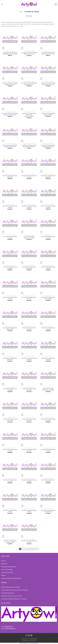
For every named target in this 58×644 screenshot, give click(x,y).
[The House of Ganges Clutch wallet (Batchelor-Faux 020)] (48, 39)
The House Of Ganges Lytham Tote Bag (29, 298)
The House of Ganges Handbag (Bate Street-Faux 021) (29, 53)
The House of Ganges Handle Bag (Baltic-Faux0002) (48, 146)
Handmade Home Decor (8, 593)
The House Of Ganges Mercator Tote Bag (29, 176)
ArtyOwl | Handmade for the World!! (11, 587)
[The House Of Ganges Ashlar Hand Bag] (29, 375)
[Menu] (2, 5)
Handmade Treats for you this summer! (12, 596)
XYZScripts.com (35, 643)
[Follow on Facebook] (27, 635)
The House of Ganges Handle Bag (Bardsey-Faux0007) (29, 146)
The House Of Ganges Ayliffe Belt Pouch (10, 359)
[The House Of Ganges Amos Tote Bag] (10, 467)
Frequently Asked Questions (9, 567)
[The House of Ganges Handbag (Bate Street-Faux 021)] (29, 39)
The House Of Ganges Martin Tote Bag (10, 237)
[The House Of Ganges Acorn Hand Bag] (10, 375)
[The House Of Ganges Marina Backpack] (10, 254)
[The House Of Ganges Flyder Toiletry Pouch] (10, 315)
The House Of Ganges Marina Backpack (10, 268)
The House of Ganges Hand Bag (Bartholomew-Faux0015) (10, 114)
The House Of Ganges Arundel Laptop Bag (10, 420)
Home (21, 12)
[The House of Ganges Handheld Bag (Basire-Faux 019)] (10, 70)
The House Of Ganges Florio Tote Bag (29, 329)
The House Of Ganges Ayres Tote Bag (48, 329)
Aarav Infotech (32, 641)
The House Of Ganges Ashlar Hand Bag (29, 389)
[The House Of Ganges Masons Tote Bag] (48, 193)
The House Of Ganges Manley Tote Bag (10, 298)
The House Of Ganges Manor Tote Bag (48, 268)
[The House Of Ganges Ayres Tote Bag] (48, 315)
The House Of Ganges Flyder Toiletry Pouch (10, 329)
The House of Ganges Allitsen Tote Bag (10, 511)
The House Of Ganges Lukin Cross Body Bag (48, 298)
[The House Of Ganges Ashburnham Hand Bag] (48, 375)
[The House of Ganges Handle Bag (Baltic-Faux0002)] (48, 132)
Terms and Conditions (7, 570)
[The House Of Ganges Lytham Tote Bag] (29, 284)
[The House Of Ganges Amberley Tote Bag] (29, 467)
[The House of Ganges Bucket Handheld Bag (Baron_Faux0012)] (29, 100)
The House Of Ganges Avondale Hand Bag (29, 359)
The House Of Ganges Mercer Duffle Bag (10, 176)
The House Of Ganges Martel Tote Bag (48, 237)
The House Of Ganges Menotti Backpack (48, 176)
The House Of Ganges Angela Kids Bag (48, 420)
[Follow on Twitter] (31, 635)
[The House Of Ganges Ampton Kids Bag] (10, 436)
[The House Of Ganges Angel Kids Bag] (29, 406)
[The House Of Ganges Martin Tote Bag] (10, 223)
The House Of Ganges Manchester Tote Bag (29, 237)
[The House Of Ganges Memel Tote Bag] (10, 193)
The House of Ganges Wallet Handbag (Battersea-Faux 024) (10, 53)
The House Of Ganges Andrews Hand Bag (29, 450)
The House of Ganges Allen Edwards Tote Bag (10, 541)
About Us (4, 561)
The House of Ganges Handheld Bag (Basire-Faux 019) (10, 84)
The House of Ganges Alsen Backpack (48, 481)
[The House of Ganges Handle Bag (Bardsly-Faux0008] (10, 132)
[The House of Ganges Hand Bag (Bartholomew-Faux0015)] (10, 100)
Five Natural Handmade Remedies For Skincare (14, 599)
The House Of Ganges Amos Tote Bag (10, 481)
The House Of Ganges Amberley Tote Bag (29, 481)
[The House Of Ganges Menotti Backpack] (48, 162)
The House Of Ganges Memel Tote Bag (10, 207)
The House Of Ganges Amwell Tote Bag (48, 450)
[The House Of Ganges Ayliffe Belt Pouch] (10, 345)
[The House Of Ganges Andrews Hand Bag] (29, 436)
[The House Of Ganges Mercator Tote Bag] (29, 162)
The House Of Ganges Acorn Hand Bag (10, 389)
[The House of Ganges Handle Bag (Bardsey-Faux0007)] (29, 132)
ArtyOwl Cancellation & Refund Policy (11, 578)
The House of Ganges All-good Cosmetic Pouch (48, 511)
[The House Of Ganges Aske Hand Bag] (48, 345)
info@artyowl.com (10, 629)
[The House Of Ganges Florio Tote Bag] (29, 315)
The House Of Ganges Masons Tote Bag (48, 207)
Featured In (4, 564)
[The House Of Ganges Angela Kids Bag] (48, 406)
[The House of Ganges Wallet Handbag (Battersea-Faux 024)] (10, 39)
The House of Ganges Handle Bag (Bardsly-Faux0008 (10, 146)
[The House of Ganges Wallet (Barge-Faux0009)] (48, 100)
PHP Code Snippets (23, 643)
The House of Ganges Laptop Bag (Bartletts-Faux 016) (48, 84)
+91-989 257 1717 (8, 627)
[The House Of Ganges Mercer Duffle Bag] (10, 162)
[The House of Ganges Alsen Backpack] (48, 467)
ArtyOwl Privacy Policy (7, 573)
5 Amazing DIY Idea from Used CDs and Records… (15, 590)
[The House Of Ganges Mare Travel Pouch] (29, 254)
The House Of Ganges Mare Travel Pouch (29, 268)
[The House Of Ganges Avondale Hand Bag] (29, 345)
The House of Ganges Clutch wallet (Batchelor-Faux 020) (48, 53)
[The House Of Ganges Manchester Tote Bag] (29, 223)
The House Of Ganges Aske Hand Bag (48, 359)
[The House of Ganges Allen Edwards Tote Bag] (10, 527)
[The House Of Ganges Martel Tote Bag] (48, 223)
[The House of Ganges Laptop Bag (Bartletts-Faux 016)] (48, 70)
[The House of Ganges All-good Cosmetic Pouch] (48, 497)
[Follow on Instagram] (29, 635)
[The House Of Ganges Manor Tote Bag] (48, 254)
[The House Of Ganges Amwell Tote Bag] (48, 436)
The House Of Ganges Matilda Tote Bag (29, 207)
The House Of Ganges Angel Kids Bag (29, 420)
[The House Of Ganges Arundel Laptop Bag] (10, 406)
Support (3, 575)
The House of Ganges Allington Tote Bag (29, 511)
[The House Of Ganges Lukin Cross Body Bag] (48, 284)
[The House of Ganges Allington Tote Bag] (29, 497)
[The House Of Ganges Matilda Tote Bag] (29, 193)
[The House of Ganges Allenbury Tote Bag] (29, 527)
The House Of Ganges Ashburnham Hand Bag (48, 389)
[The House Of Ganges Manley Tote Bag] (10, 284)
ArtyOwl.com (33, 639)
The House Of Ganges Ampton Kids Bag (10, 450)
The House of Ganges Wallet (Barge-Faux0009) (48, 114)
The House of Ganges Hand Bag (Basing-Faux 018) (29, 84)
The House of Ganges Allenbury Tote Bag (29, 541)
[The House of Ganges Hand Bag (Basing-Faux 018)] (29, 70)
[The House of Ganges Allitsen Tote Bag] (10, 497)
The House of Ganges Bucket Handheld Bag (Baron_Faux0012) (29, 115)
